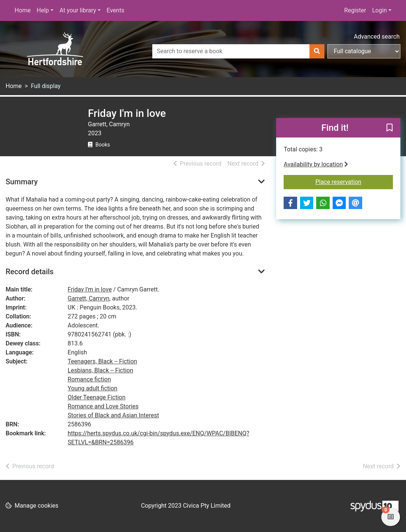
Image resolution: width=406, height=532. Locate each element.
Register (355, 10)
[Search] (317, 51)
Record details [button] (30, 272)
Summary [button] (22, 182)
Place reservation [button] (354, 181)
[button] (390, 128)
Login (379, 10)
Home (23, 10)
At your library (78, 10)
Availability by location (316, 164)
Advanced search (377, 37)
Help (43, 10)
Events (115, 10)
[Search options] (364, 51)
